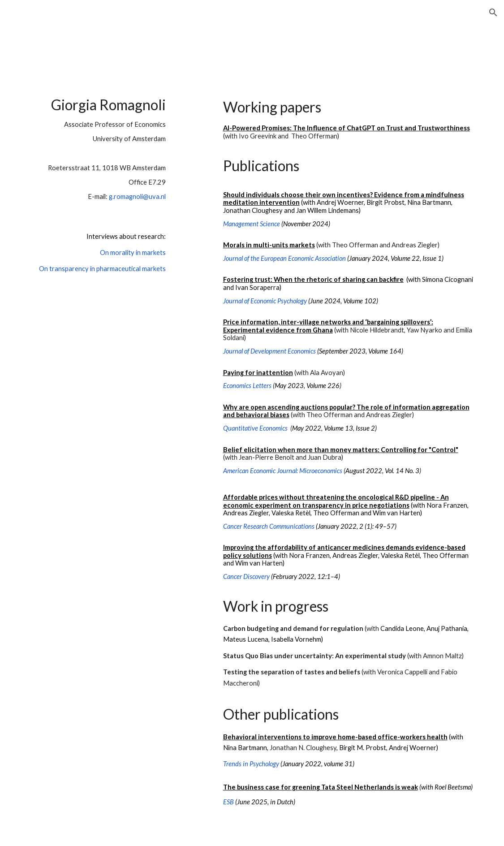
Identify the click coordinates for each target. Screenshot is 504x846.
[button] (493, 13)
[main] (98, 193)
